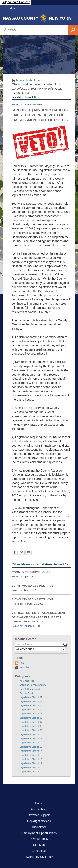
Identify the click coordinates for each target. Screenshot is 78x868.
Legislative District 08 (31, 726)
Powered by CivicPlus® (39, 857)
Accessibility (39, 809)
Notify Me (25, 667)
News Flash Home (28, 80)
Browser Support (39, 815)
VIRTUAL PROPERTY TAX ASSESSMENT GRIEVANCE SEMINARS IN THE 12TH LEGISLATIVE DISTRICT (39, 617)
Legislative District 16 (31, 759)
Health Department (30, 689)
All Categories (27, 681)
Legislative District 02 (31, 701)
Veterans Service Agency (33, 685)
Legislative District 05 (31, 714)
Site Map (39, 845)
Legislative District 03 (31, 705)
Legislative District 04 (31, 710)
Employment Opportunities (39, 833)
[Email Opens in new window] (28, 553)
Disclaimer (39, 827)
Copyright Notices (39, 821)
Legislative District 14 (31, 751)
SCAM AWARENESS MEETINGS (33, 586)
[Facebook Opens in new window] (15, 553)
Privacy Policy (39, 839)
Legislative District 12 (31, 743)
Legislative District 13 (31, 747)
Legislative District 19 (31, 772)
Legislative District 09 (31, 730)
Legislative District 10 (31, 734)
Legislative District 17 (31, 763)
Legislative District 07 (31, 722)
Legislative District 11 (31, 738)
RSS (22, 663)
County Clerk (27, 693)
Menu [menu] (13, 8)
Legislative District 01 (31, 697)
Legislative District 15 (31, 755)
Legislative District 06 (31, 718)
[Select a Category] (40, 649)
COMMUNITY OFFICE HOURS (31, 572)
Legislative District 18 (31, 767)
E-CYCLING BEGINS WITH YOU (32, 599)
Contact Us (39, 851)
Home (39, 803)
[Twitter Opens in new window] (22, 553)
